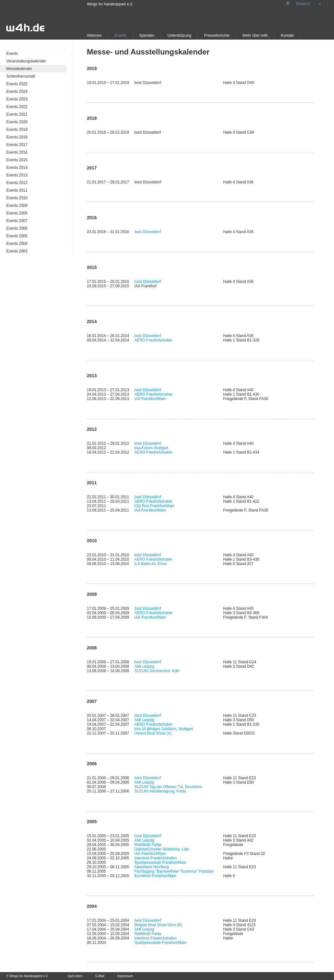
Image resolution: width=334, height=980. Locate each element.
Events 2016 (17, 152)
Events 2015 (17, 160)
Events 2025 (17, 84)
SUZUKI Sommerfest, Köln (157, 671)
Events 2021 (17, 114)
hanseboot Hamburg (152, 867)
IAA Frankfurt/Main (150, 399)
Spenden (147, 35)
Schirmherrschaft (21, 76)
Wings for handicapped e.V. (110, 4)
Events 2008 (17, 213)
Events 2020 (17, 122)
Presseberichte (217, 35)
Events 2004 (17, 244)
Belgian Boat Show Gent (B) (158, 925)
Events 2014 (17, 168)
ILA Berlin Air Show (151, 564)
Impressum (125, 976)
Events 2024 (17, 92)
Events (121, 35)
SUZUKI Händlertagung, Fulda (160, 791)
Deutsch (303, 4)
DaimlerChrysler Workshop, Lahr (162, 849)
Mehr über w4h (255, 35)
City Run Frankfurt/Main (154, 506)
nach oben (75, 976)
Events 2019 (17, 130)
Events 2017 (17, 145)
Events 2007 (17, 221)
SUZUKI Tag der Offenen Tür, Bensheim (168, 787)
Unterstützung (179, 35)
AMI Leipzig (144, 666)
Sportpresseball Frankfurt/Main (160, 862)
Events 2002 (17, 251)
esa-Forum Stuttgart (151, 448)
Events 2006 (17, 228)
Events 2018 (17, 137)
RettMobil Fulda (148, 845)
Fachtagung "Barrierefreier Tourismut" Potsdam (174, 871)
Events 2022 (17, 107)
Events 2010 (17, 198)
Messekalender (19, 69)
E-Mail (100, 976)
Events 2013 (17, 175)
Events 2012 (17, 183)
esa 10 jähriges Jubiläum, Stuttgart (164, 729)
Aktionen (94, 35)
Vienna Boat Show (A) (153, 733)
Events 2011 (17, 190)
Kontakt (287, 35)
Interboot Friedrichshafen (155, 858)
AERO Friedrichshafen (153, 340)
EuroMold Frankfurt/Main (155, 876)
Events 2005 (17, 236)
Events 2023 (17, 99)
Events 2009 (17, 206)
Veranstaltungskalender (26, 61)
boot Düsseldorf (148, 232)
